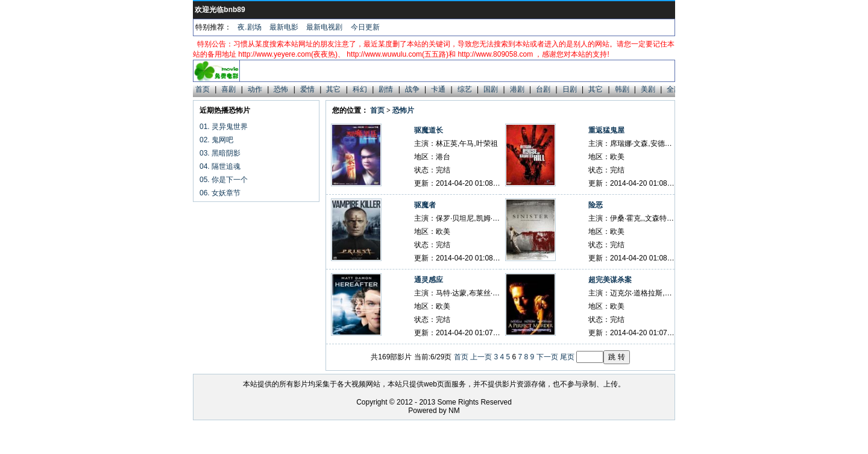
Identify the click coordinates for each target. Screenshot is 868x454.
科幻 (360, 89)
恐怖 (281, 89)
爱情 (307, 89)
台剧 (543, 89)
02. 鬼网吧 (216, 140)
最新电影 (284, 27)
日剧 (570, 89)
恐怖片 (403, 110)
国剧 (491, 89)
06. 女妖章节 (220, 193)
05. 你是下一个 (224, 180)
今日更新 (365, 27)
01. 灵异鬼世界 (224, 127)
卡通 (438, 89)
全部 (674, 89)
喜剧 (228, 89)
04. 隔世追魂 (220, 166)
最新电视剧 (324, 27)
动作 (255, 89)
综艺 (465, 89)
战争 (412, 89)
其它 (333, 89)
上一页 (481, 357)
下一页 (547, 357)
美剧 (648, 89)
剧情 (386, 89)
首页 (203, 89)
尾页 (567, 357)
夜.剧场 (249, 27)
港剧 (517, 89)
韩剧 (622, 89)
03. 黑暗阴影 (220, 153)
